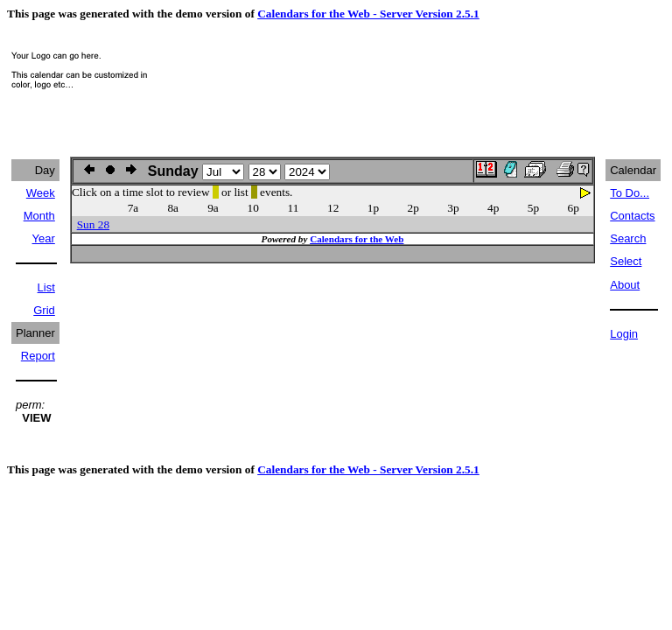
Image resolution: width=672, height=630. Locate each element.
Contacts (632, 216)
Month (39, 216)
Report (38, 356)
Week (41, 193)
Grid (44, 310)
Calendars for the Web (357, 239)
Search (628, 238)
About (625, 285)
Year (44, 238)
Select (626, 261)
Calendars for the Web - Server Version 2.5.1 (368, 14)
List (46, 287)
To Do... (630, 193)
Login (624, 334)
